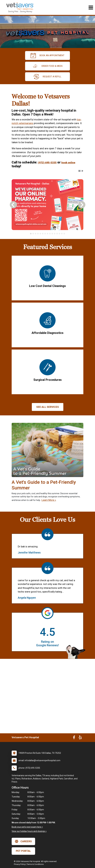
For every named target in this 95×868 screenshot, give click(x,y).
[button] (79, 171)
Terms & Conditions (35, 864)
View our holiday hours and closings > (29, 831)
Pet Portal (23, 851)
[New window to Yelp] (80, 738)
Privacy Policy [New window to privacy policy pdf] (20, 864)
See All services (48, 407)
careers (23, 841)
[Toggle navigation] (91, 8)
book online (68, 163)
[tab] (31, 234)
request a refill (48, 77)
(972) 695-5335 (47, 163)
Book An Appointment (47, 55)
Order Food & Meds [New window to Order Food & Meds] (47, 66)
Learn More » (49, 500)
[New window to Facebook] (74, 738)
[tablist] (47, 234)
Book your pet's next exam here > (27, 827)
